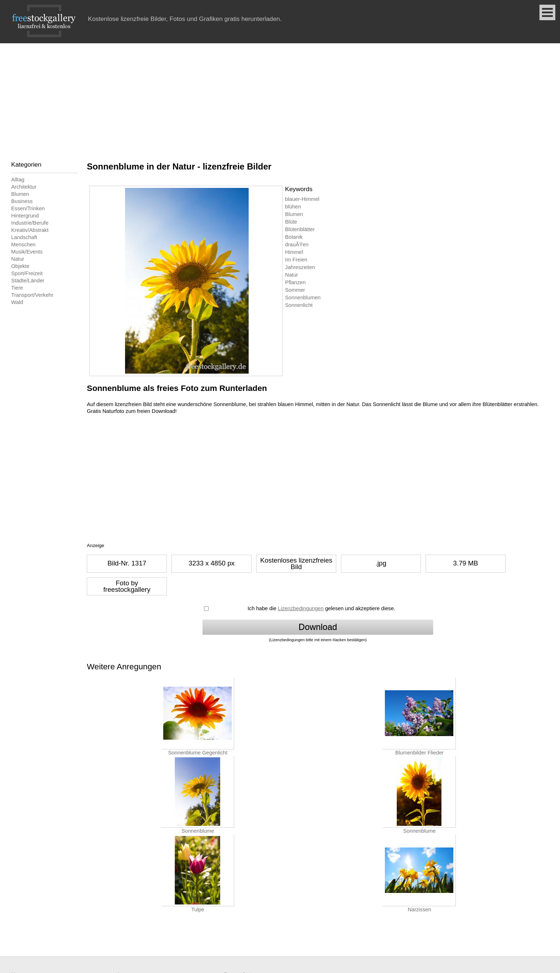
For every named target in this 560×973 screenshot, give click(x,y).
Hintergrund (25, 216)
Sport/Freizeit (27, 273)
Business (22, 201)
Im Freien (296, 260)
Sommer (295, 290)
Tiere (17, 288)
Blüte (291, 222)
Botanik (294, 237)
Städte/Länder (28, 281)
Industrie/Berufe (30, 223)
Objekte (20, 266)
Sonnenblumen (303, 298)
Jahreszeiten (300, 267)
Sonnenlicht (299, 305)
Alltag (18, 180)
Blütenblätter (300, 229)
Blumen (20, 194)
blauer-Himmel (302, 199)
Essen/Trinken (28, 208)
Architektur (24, 187)
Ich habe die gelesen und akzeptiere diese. (321, 608)
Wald (17, 302)
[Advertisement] (280, 97)
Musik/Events (27, 252)
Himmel (294, 252)
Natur (18, 259)
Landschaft (24, 237)
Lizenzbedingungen (301, 608)
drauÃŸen (297, 245)
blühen (293, 207)
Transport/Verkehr (32, 295)
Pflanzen (295, 282)
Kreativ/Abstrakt (30, 230)
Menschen (23, 245)
